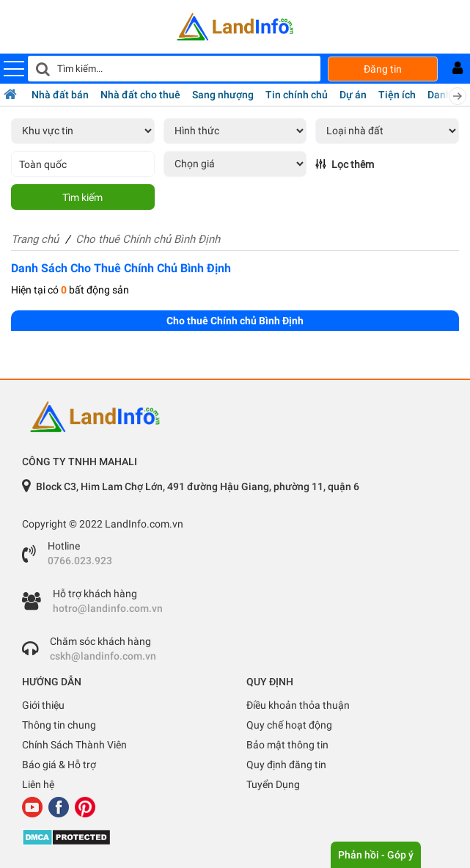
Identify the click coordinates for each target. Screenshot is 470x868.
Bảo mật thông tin (287, 745)
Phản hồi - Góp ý (376, 855)
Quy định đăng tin (286, 765)
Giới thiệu (43, 705)
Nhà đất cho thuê (140, 95)
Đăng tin (383, 69)
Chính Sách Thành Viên (74, 745)
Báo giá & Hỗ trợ (59, 765)
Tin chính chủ (297, 95)
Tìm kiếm (82, 197)
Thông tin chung (59, 725)
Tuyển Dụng (273, 784)
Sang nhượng (223, 95)
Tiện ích (397, 95)
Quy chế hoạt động (289, 725)
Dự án (353, 95)
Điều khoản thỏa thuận (298, 705)
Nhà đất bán (60, 95)
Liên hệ (38, 784)
